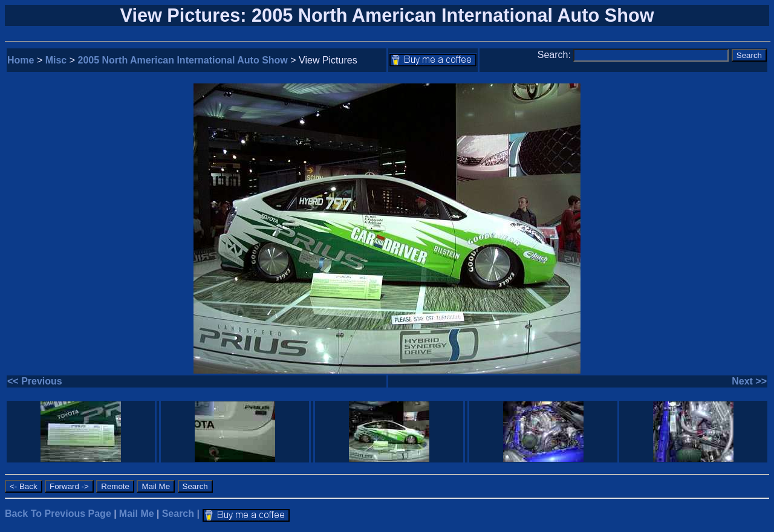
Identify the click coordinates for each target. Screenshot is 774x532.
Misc (56, 60)
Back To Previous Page (58, 514)
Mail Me (137, 514)
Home (21, 60)
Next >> (749, 381)
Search (178, 514)
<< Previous (35, 381)
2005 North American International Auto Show (183, 60)
